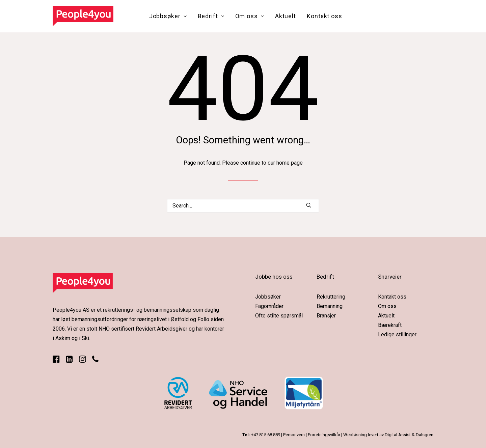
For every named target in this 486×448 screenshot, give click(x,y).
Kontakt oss (325, 16)
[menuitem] (168, 16)
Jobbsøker (168, 16)
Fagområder (269, 306)
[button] (309, 205)
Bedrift (211, 16)
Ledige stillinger (397, 334)
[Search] (243, 206)
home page (290, 163)
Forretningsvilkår (324, 435)
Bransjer (326, 316)
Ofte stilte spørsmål (279, 316)
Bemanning (330, 306)
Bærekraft (390, 325)
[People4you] (83, 16)
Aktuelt (286, 16)
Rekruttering (331, 297)
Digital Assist (398, 435)
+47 (266, 435)
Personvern (294, 435)
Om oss (250, 16)
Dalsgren (425, 435)
